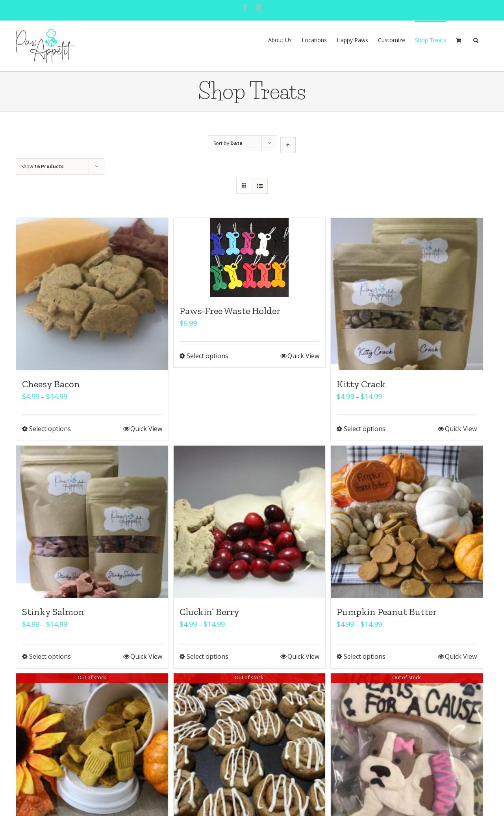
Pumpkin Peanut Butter (387, 612)
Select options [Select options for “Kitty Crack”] (365, 429)
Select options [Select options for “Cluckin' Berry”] (208, 656)
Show (43, 166)
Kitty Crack (361, 384)
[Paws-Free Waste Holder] (250, 257)
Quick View (146, 429)
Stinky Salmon (53, 612)
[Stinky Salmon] (92, 522)
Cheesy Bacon (51, 384)
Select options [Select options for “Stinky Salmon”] (50, 656)
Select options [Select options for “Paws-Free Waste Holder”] (208, 356)
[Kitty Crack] (407, 294)
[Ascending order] (288, 145)
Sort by (228, 143)
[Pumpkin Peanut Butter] (407, 522)
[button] (476, 39)
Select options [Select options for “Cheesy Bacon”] (50, 429)
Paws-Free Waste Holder (230, 311)
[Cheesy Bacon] (92, 294)
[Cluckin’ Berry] (250, 522)
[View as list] (260, 186)
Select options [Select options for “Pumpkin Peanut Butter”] (365, 656)
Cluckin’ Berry (209, 612)
